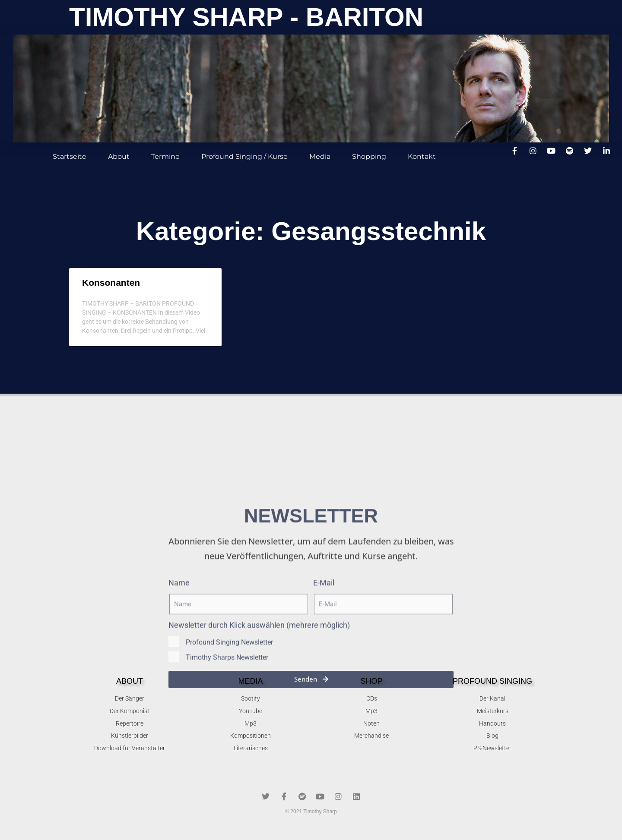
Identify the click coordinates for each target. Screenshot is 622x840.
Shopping (369, 156)
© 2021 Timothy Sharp (311, 812)
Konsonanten (111, 283)
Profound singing (492, 681)
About (119, 156)
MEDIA (250, 681)
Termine (165, 156)
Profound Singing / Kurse (244, 156)
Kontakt (422, 156)
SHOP (371, 681)
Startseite (70, 156)
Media (320, 156)
